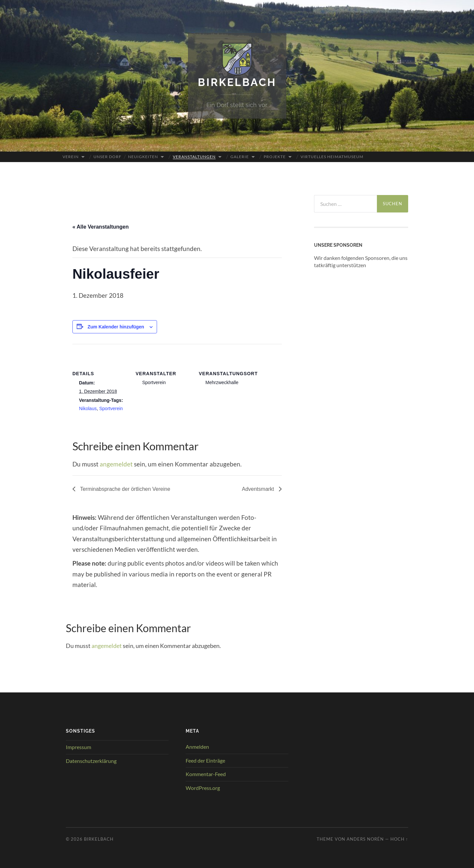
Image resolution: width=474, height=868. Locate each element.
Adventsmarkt (259, 489)
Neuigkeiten (143, 157)
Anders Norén (365, 839)
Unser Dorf (107, 157)
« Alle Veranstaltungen (101, 227)
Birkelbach (237, 82)
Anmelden (197, 747)
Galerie (240, 157)
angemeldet (116, 464)
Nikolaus (88, 408)
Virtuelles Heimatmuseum (332, 157)
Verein (71, 157)
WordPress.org (203, 788)
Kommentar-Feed (206, 774)
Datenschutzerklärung (91, 761)
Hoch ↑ (399, 839)
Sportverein (111, 408)
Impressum (79, 747)
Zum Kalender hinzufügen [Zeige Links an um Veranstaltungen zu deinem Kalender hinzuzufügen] (116, 327)
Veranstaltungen (194, 157)
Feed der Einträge (205, 760)
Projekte (275, 157)
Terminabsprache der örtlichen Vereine (124, 489)
